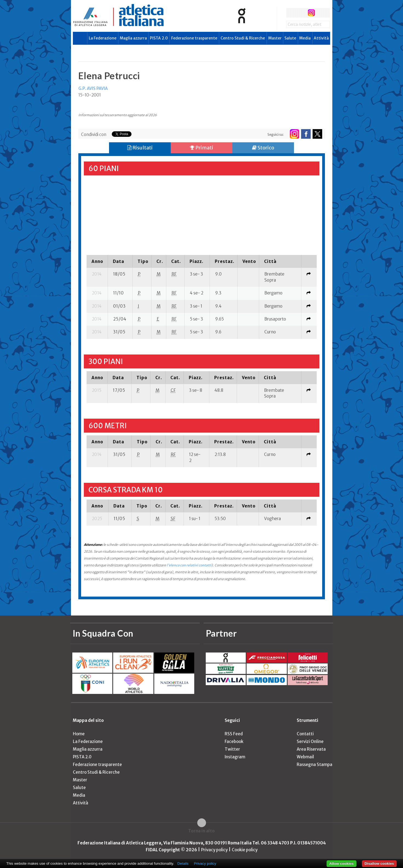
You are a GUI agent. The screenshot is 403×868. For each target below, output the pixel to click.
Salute (290, 38)
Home (79, 734)
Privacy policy (214, 850)
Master (275, 38)
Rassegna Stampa (315, 765)
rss (321, 13)
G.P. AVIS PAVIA (93, 88)
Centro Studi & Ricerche (243, 38)
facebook (291, 13)
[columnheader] (97, 261)
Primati (201, 148)
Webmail (305, 757)
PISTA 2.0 (159, 38)
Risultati (140, 148)
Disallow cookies (379, 863)
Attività (321, 38)
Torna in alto (201, 831)
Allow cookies (341, 863)
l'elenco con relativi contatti (189, 565)
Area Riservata (311, 749)
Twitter (232, 749)
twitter (301, 13)
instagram (311, 13)
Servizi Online (310, 741)
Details (183, 863)
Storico (263, 148)
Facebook (234, 741)
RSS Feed (234, 734)
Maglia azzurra (133, 38)
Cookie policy (245, 850)
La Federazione (103, 38)
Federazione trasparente (194, 38)
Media (305, 38)
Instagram (235, 757)
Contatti (305, 734)
